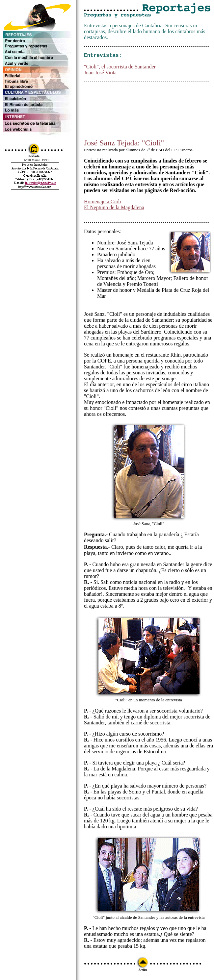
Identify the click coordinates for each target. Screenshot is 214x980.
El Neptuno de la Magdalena (114, 209)
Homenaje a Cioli (103, 203)
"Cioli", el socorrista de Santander (120, 68)
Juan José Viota (100, 74)
